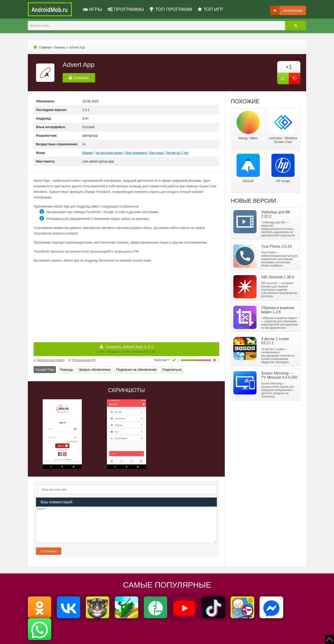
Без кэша (156, 153)
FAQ (201, 637)
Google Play (45, 369)
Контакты (188, 637)
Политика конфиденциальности (89, 637)
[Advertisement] (80, 299)
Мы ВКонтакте (168, 637)
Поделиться (172, 369)
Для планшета (136, 153)
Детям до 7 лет (177, 153)
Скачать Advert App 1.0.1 (126, 349)
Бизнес (60, 47)
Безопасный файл (49, 360)
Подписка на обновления (136, 369)
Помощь (67, 369)
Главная (45, 47)
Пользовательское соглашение (134, 637)
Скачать (79, 78)
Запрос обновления (95, 369)
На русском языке (109, 153)
